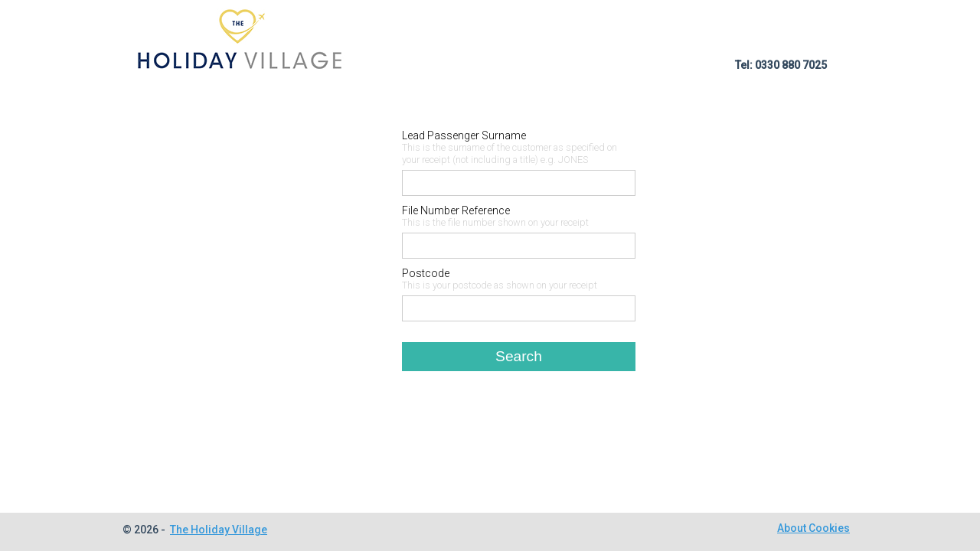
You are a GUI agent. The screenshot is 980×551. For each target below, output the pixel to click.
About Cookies (813, 528)
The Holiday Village (219, 530)
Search (519, 356)
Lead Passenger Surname (464, 135)
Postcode (426, 273)
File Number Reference (456, 210)
